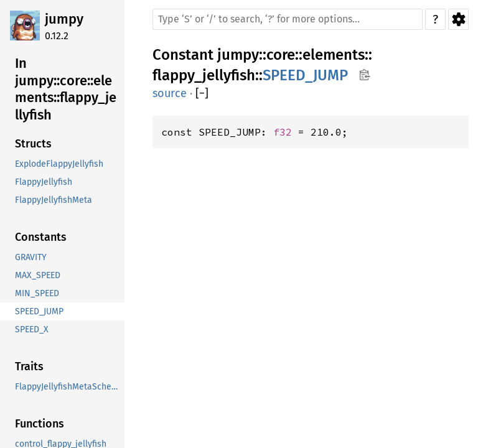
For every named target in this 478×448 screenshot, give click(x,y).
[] (202, 94)
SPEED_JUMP (305, 75)
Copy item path (364, 75)
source (170, 93)
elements (334, 55)
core (281, 55)
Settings (458, 19)
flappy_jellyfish (204, 75)
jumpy (64, 19)
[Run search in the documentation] (288, 19)
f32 (283, 132)
